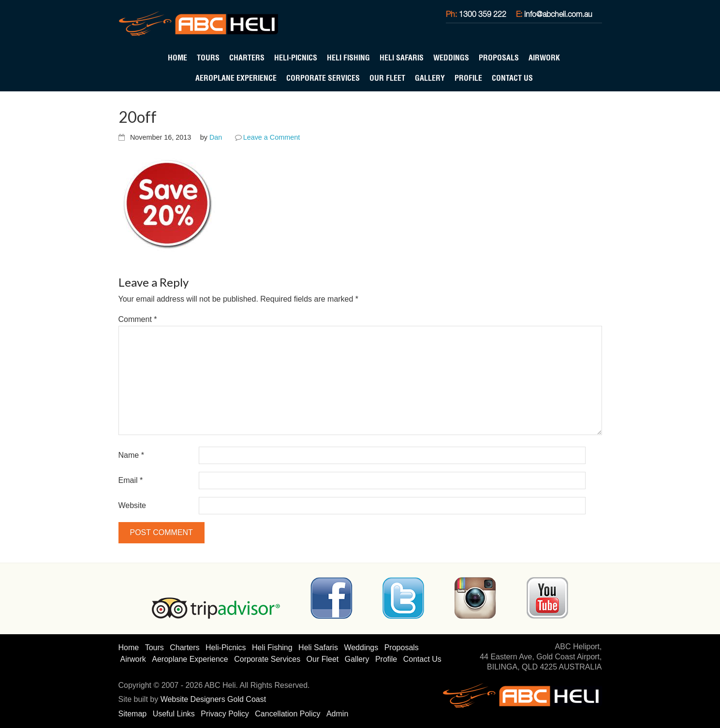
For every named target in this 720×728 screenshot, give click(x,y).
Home (177, 58)
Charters (247, 58)
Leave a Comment (272, 137)
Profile (468, 78)
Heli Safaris (402, 58)
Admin (337, 714)
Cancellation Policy (287, 714)
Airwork (544, 58)
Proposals (499, 58)
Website (132, 505)
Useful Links (174, 714)
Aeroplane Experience (236, 78)
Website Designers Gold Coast (213, 699)
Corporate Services (323, 78)
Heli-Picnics (296, 58)
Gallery (430, 78)
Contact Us (512, 78)
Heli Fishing (348, 58)
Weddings (451, 58)
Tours (208, 58)
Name (131, 455)
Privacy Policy (225, 714)
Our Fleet (387, 78)
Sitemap (133, 714)
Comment (138, 319)
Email (131, 480)
